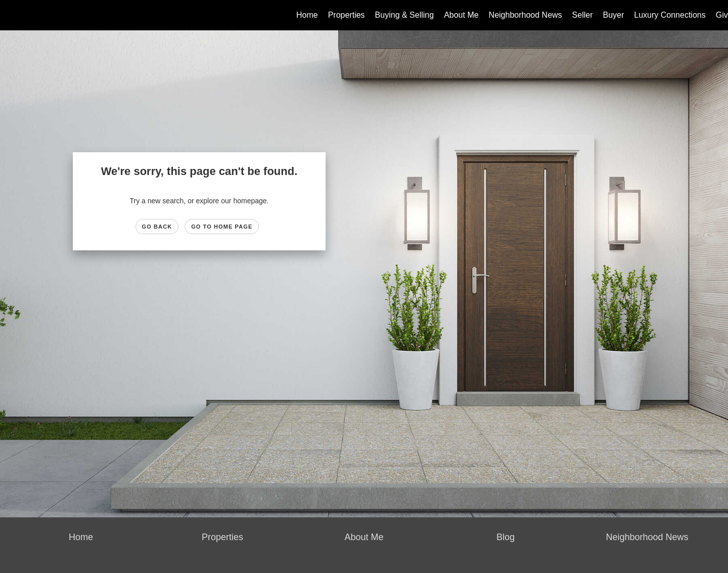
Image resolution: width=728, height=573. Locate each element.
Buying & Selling (405, 15)
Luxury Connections (670, 15)
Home (307, 15)
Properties (347, 15)
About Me (461, 15)
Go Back (157, 227)
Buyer (614, 15)
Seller (583, 15)
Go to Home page (222, 227)
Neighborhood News (526, 15)
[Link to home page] (13, 15)
